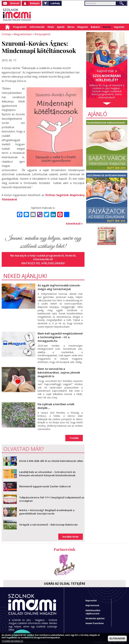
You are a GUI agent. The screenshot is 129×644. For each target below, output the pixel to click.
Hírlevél (15, 3)
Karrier (107, 27)
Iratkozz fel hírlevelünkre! (43, 262)
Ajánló (61, 27)
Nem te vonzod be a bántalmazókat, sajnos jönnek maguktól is (58, 371)
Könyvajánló (41, 34)
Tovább (74, 435)
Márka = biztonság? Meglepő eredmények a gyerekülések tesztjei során (47, 509)
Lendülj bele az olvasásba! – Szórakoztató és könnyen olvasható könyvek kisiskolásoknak (47, 471)
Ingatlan (119, 27)
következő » (74, 223)
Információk (37, 27)
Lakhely (55, 3)
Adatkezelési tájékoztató (93, 609)
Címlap (7, 27)
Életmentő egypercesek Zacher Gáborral (45, 484)
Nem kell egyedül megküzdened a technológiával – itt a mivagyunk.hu (60, 336)
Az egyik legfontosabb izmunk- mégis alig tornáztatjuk (59, 286)
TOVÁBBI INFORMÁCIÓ (12, 641)
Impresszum (92, 603)
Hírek (51, 27)
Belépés (35, 3)
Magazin (83, 27)
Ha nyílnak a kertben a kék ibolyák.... (56, 404)
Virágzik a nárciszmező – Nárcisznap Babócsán (48, 522)
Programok (20, 27)
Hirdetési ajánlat (95, 616)
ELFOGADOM (117, 638)
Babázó (95, 27)
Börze (71, 27)
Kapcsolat (91, 598)
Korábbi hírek (71, 534)
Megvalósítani (22, 34)
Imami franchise (95, 621)
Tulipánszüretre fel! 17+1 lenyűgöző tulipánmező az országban (52, 497)
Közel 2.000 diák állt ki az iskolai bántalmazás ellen (51, 458)
